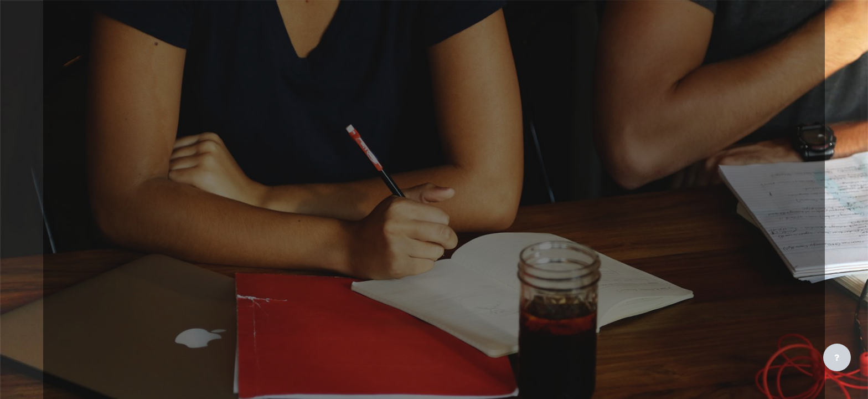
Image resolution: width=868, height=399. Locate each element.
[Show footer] (837, 357)
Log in (732, 201)
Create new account (733, 303)
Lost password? (648, 227)
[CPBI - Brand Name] (732, 52)
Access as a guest (733, 362)
